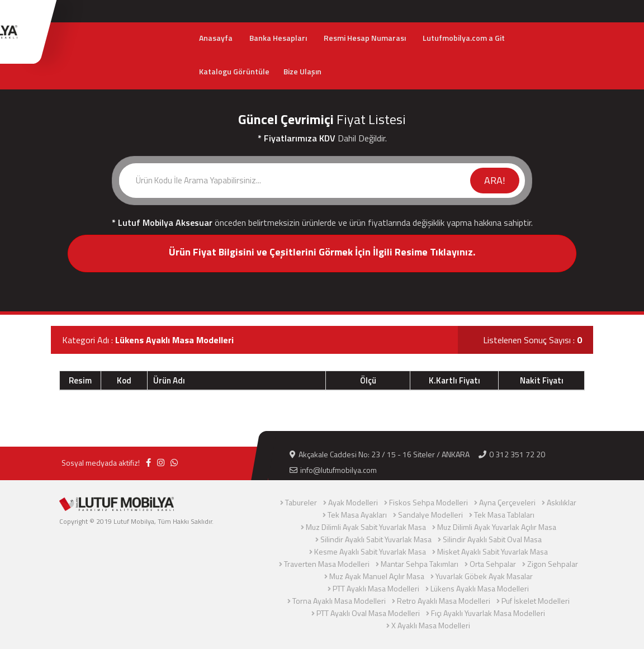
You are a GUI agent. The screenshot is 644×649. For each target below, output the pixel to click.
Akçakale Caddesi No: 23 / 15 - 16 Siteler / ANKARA (380, 454)
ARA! (495, 180)
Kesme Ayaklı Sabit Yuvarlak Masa (370, 551)
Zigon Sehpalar (553, 564)
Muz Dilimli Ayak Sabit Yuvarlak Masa (366, 527)
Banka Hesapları (278, 38)
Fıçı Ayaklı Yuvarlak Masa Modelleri (488, 613)
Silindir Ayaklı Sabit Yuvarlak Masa (376, 539)
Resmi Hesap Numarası (365, 38)
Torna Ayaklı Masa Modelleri (339, 601)
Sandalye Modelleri (430, 515)
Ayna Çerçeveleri (507, 502)
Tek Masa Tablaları (504, 515)
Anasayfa (216, 38)
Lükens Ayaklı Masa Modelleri (480, 588)
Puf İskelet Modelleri (536, 601)
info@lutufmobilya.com (333, 470)
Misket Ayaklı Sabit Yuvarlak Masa (493, 551)
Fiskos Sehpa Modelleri (428, 502)
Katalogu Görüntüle (234, 71)
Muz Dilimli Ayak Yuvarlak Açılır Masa (497, 527)
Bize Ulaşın (302, 71)
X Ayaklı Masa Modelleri (431, 625)
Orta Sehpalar (493, 564)
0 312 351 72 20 (512, 454)
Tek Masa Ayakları (357, 515)
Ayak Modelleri (353, 502)
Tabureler (301, 502)
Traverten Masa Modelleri (327, 564)
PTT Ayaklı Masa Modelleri (376, 588)
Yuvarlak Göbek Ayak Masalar (484, 576)
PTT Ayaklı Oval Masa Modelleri (368, 613)
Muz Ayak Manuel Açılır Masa (377, 576)
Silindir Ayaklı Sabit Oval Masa (492, 539)
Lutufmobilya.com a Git (464, 38)
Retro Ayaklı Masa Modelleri (444, 601)
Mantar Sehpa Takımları (420, 564)
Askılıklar (562, 502)
